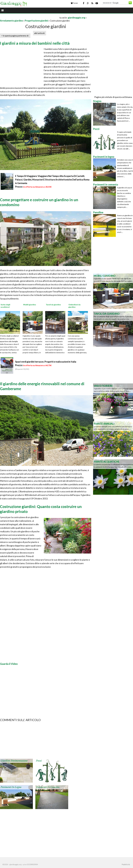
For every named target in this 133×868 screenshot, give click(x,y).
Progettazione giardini (36, 21)
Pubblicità (126, 864)
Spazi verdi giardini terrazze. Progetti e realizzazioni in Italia (46, 362)
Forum (74, 3)
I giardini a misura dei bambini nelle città (35, 43)
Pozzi (39, 761)
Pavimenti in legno (11, 787)
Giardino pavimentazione (14, 761)
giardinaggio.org (77, 18)
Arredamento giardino (11, 21)
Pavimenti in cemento (48, 787)
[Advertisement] (30, 18)
